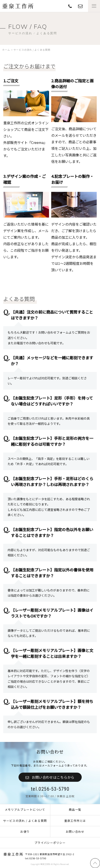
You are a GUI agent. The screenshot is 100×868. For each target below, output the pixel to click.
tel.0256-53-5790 (50, 789)
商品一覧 (75, 810)
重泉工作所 (18, 6)
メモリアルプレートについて (25, 810)
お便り (25, 832)
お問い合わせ (75, 832)
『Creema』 (37, 142)
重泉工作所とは (75, 821)
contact (70, 6)
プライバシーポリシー (50, 843)
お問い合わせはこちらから (53, 777)
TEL (80, 6)
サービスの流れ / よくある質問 (25, 821)
